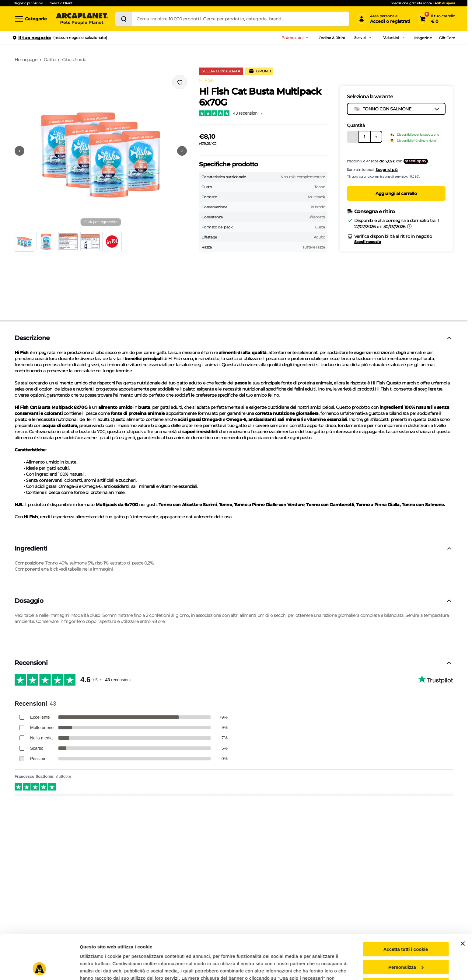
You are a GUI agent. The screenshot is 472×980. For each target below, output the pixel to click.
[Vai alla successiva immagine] (182, 151)
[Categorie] (30, 19)
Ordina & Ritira (332, 38)
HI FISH (206, 80)
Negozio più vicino (28, 3)
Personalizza (406, 926)
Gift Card (447, 38)
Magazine (423, 38)
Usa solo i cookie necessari (406, 943)
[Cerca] (124, 19)
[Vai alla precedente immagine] (19, 151)
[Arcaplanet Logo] (82, 19)
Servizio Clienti (62, 3)
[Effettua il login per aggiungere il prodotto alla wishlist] (180, 82)
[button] (101, 151)
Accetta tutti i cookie (406, 908)
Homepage (26, 60)
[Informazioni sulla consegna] (409, 226)
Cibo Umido (74, 60)
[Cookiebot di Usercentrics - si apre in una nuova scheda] (39, 968)
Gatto (50, 60)
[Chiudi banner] (463, 902)
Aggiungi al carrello (396, 193)
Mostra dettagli (96, 968)
